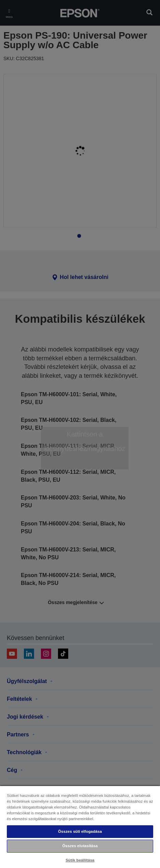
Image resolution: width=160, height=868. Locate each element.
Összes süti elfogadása (80, 831)
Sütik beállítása (80, 860)
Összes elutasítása (80, 846)
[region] (80, 827)
